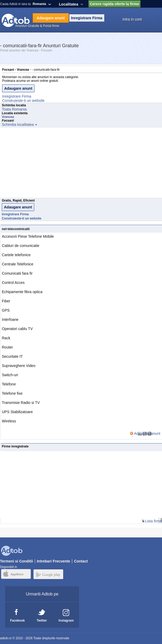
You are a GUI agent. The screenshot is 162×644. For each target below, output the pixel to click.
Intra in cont (132, 19)
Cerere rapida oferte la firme (114, 4)
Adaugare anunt (51, 18)
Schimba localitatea (18, 125)
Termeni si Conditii (16, 561)
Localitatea (69, 4)
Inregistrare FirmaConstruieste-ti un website (23, 98)
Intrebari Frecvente (53, 561)
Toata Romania (14, 109)
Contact (81, 561)
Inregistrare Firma (87, 18)
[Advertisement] (81, 164)
